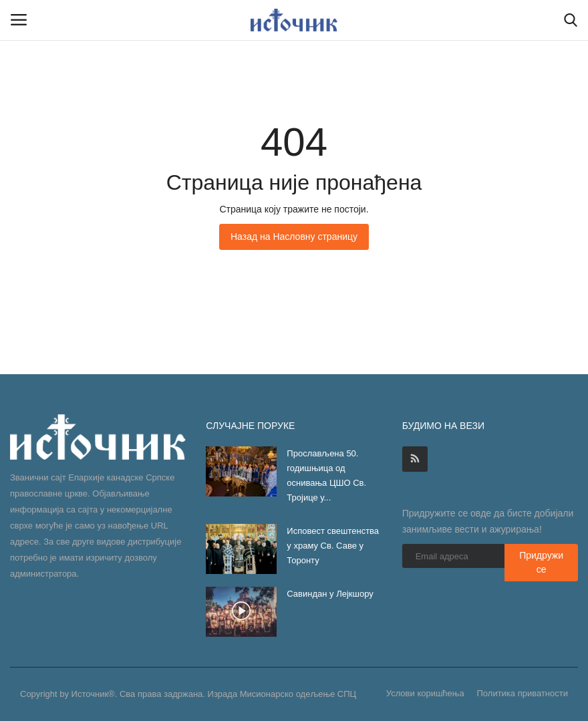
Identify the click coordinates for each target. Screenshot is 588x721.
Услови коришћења (425, 693)
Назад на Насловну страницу (294, 237)
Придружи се (541, 562)
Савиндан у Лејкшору (331, 594)
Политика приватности (523, 693)
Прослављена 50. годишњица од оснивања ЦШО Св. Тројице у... (326, 475)
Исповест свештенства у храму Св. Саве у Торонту (333, 546)
